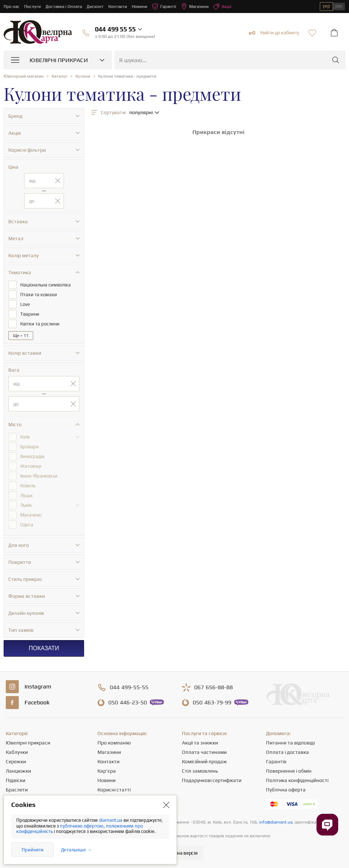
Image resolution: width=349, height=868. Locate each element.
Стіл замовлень (200, 771)
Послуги (32, 7)
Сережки (16, 761)
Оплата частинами (204, 752)
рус (339, 6)
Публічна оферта (286, 790)
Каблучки (17, 752)
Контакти (118, 7)
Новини (139, 7)
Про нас (12, 7)
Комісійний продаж (204, 761)
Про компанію (114, 743)
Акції (222, 7)
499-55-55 (129, 687)
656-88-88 (213, 687)
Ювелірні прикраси (28, 743)
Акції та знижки (200, 743)
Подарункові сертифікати (212, 780)
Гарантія (276, 761)
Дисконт (95, 7)
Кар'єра (107, 771)
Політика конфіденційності (297, 780)
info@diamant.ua (276, 822)
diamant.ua (111, 820)
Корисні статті (114, 790)
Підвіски (16, 780)
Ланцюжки (18, 771)
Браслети (17, 790)
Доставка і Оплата (64, 7)
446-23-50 (128, 703)
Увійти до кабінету (274, 33)
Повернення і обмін (289, 771)
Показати (44, 648)
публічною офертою (82, 826)
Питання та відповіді (290, 743)
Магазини (195, 7)
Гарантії (164, 7)
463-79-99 (212, 703)
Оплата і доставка (287, 752)
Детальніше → (76, 850)
